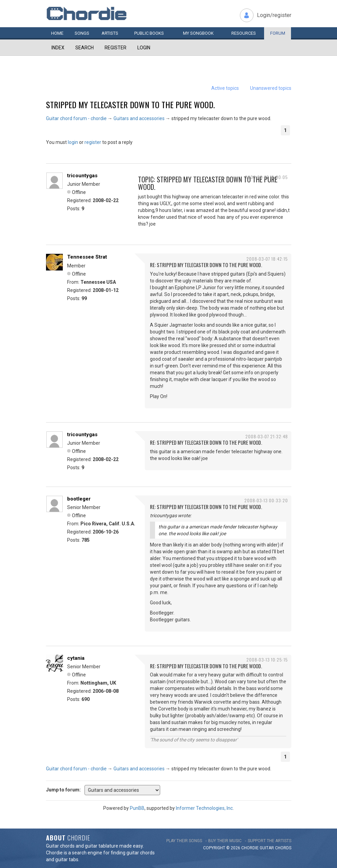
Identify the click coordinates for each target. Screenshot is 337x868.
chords (283, 848)
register (93, 142)
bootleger (79, 499)
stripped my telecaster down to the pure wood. (130, 104)
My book (198, 33)
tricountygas (82, 176)
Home (57, 33)
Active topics (225, 88)
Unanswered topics (271, 88)
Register (116, 48)
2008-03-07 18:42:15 (267, 259)
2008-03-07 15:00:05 (266, 177)
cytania (76, 658)
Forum (278, 33)
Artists (110, 33)
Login (144, 48)
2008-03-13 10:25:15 (267, 660)
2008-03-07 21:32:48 (267, 436)
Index (58, 48)
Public (149, 33)
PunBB (137, 808)
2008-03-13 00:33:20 (266, 500)
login (73, 142)
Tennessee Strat (87, 257)
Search (85, 48)
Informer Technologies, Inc (204, 808)
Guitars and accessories (139, 118)
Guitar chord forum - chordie (76, 118)
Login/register (274, 15)
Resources (244, 33)
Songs (82, 33)
